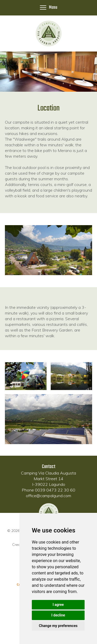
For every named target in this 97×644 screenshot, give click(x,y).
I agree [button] (58, 605)
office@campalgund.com (48, 496)
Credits (18, 545)
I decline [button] (58, 615)
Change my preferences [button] (58, 626)
